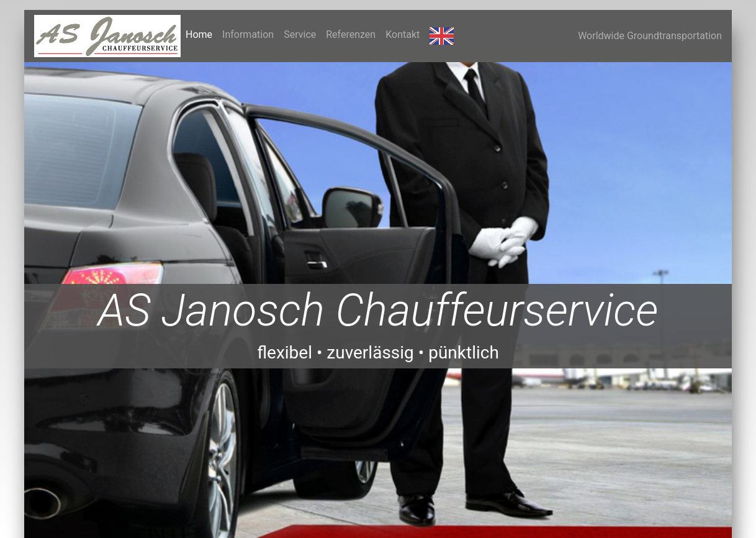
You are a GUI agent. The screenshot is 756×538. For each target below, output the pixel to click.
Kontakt (403, 34)
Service (300, 34)
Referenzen (351, 34)
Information (248, 34)
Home (201, 34)
